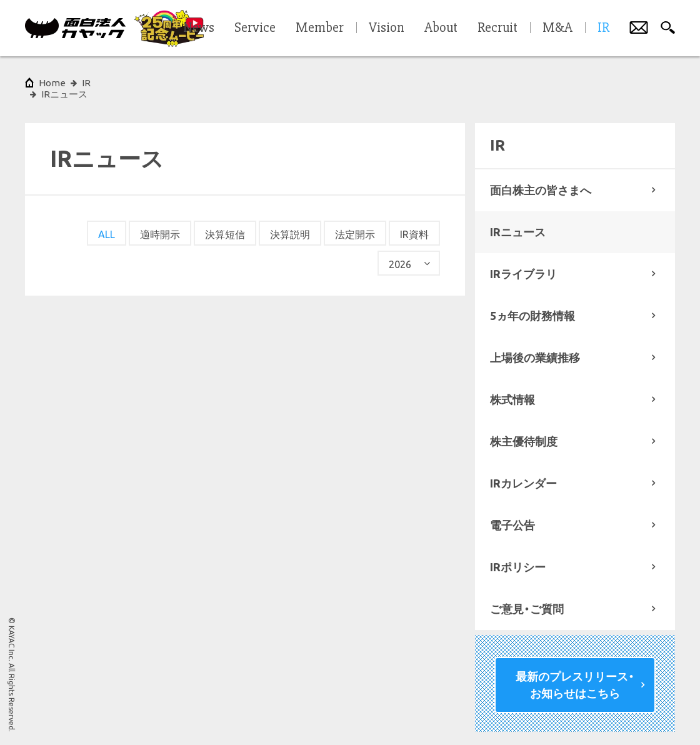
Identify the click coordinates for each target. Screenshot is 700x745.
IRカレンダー (523, 472)
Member (320, 28)
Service (255, 28)
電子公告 (512, 514)
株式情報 (512, 388)
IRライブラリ (523, 262)
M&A (557, 28)
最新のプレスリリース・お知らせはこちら (575, 673)
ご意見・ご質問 (527, 597)
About (441, 28)
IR (86, 83)
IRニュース (518, 221)
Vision (387, 28)
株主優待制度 (524, 430)
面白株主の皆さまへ (541, 179)
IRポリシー (518, 556)
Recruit (497, 28)
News (199, 28)
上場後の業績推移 (535, 346)
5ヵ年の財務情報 (532, 304)
